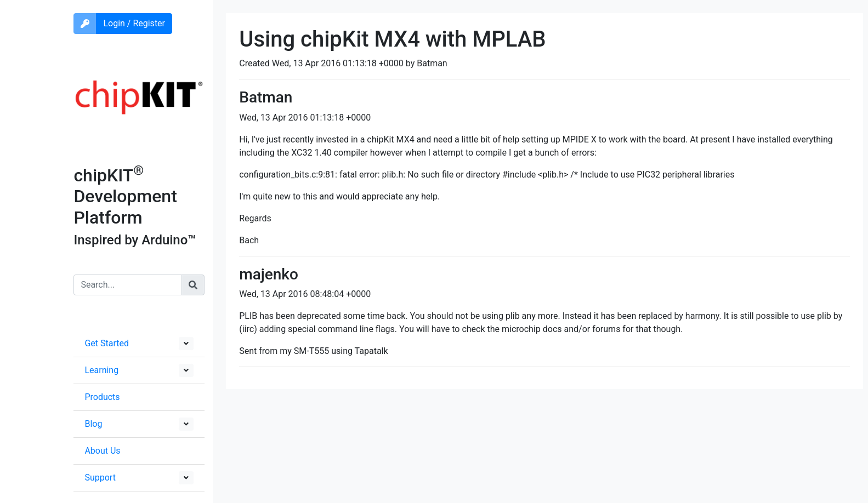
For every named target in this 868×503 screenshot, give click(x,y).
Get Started (107, 343)
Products (102, 397)
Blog (93, 424)
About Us (102, 451)
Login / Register (134, 23)
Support (100, 478)
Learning (101, 370)
